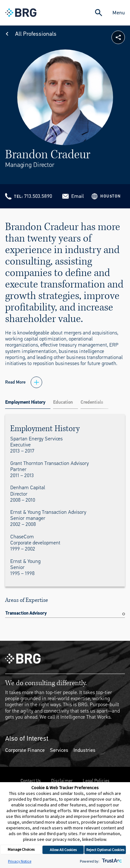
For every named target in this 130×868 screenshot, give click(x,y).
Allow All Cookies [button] (63, 850)
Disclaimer (62, 781)
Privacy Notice (20, 861)
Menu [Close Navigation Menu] (119, 13)
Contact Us (31, 781)
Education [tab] (63, 402)
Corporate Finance (25, 750)
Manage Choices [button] (21, 849)
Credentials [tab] (92, 402)
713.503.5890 (38, 196)
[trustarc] (111, 861)
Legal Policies (96, 781)
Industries (84, 750)
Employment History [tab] (25, 402)
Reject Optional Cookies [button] (105, 850)
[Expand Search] (99, 13)
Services (59, 750)
